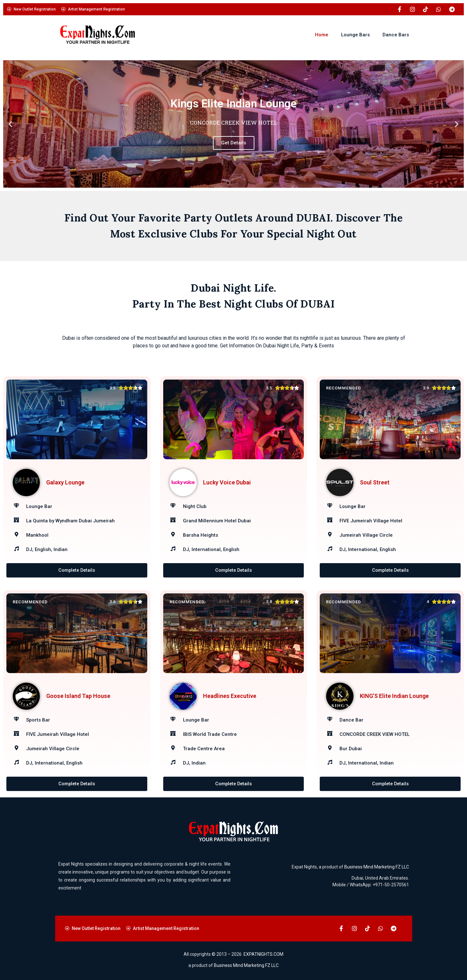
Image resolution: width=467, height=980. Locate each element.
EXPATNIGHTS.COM (263, 955)
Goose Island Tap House (78, 696)
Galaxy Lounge (65, 482)
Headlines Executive (230, 696)
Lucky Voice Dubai (227, 482)
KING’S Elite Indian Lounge (394, 696)
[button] (10, 124)
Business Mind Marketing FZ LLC (377, 867)
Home (322, 35)
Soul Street (375, 482)
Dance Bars (396, 35)
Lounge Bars (355, 35)
